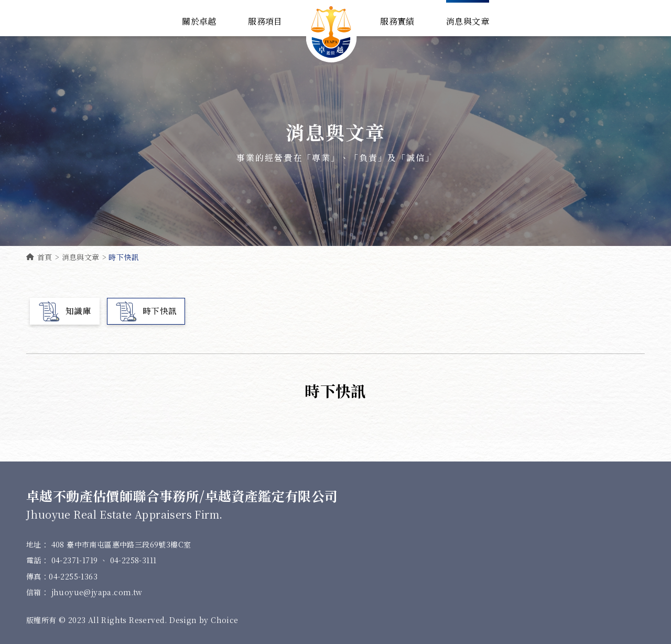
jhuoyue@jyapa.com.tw (97, 592)
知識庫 (65, 311)
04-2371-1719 (76, 561)
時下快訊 (146, 311)
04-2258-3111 (133, 561)
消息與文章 (81, 257)
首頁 (39, 257)
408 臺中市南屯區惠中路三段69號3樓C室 (121, 544)
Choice (224, 620)
